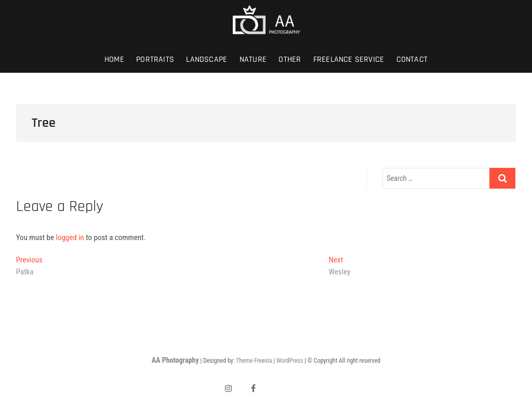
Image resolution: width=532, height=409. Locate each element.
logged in (70, 238)
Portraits (155, 60)
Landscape (207, 60)
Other (290, 60)
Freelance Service (349, 60)
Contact (412, 60)
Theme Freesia (254, 361)
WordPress (290, 361)
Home (114, 60)
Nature (253, 60)
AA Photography (175, 360)
